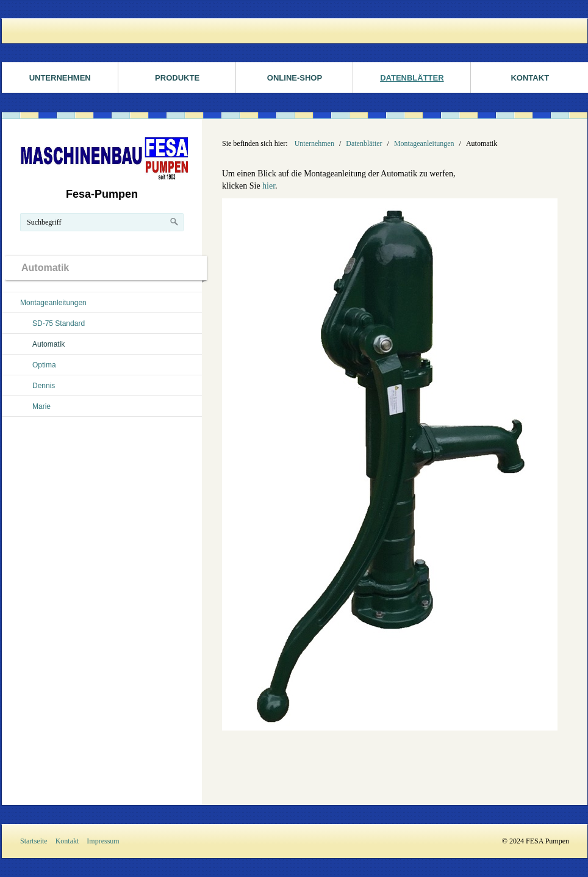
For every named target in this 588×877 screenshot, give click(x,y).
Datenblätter (412, 78)
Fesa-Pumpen (102, 194)
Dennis (44, 386)
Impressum (103, 841)
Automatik (48, 344)
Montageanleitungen (53, 303)
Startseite (34, 841)
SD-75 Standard (59, 323)
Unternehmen (60, 78)
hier (269, 186)
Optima (44, 365)
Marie (41, 406)
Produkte (177, 78)
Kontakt (67, 841)
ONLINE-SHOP (295, 78)
